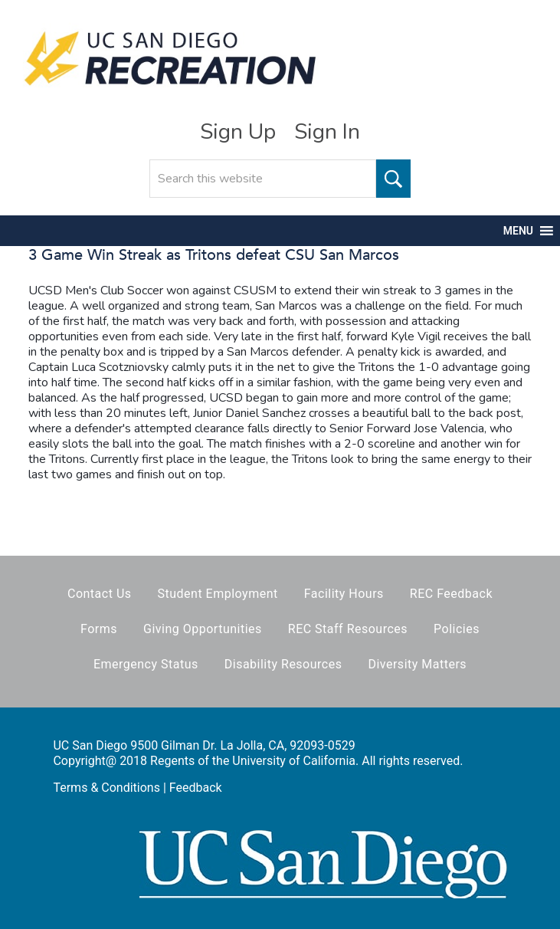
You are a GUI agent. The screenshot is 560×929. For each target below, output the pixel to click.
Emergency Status (146, 664)
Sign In (327, 132)
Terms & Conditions (106, 788)
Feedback (196, 788)
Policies (457, 629)
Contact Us (100, 594)
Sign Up (238, 132)
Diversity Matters (417, 664)
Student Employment (217, 594)
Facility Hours (344, 594)
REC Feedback (451, 594)
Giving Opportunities (203, 629)
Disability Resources (283, 664)
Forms (99, 629)
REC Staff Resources (348, 629)
